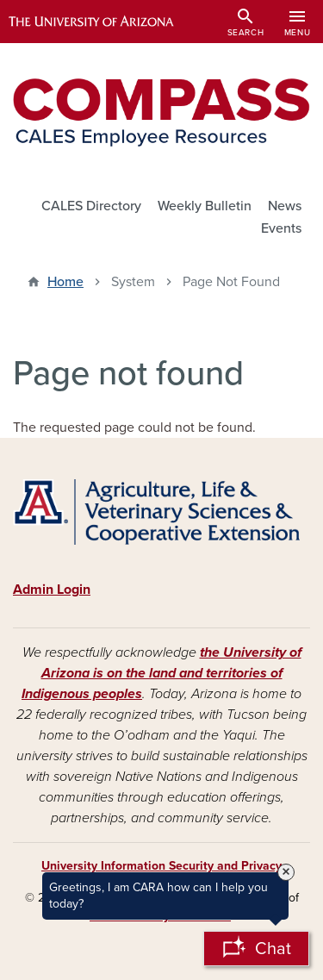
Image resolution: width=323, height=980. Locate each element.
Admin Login (52, 590)
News (285, 206)
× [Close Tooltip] (286, 872)
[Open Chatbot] (256, 949)
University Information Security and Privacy (161, 866)
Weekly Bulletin (205, 206)
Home (65, 282)
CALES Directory (91, 206)
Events (281, 228)
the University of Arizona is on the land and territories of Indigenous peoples (161, 673)
